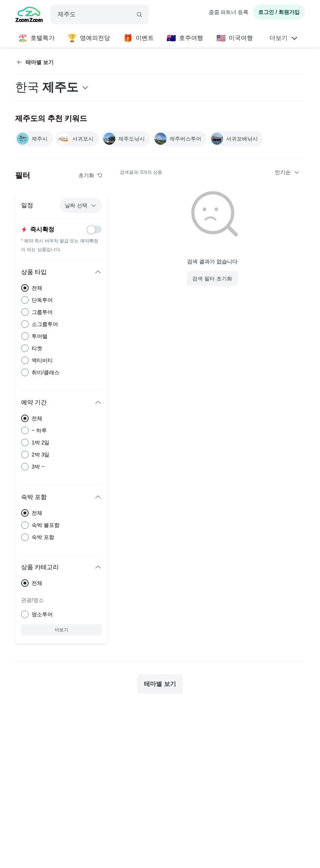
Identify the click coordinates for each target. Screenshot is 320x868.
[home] (29, 15)
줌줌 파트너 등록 (229, 12)
